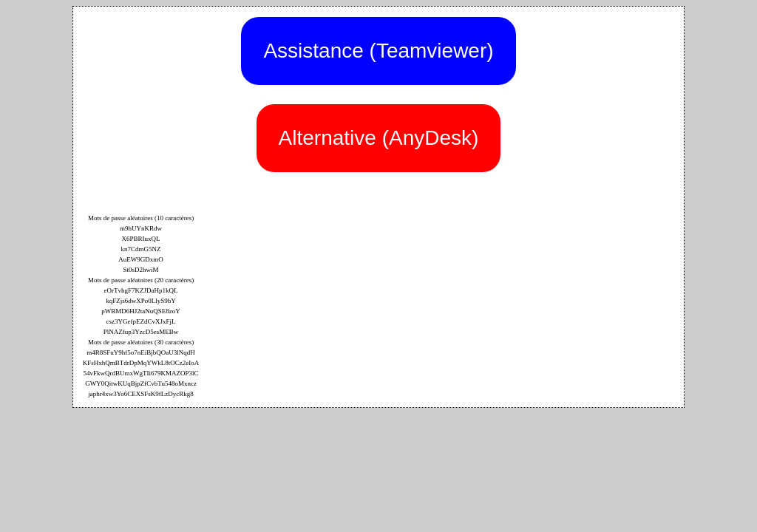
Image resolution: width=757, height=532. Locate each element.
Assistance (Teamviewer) (378, 51)
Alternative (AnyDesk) (379, 138)
